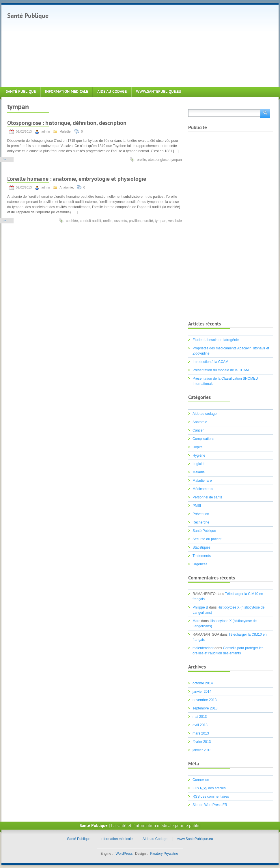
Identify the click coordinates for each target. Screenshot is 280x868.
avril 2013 (200, 725)
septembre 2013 (205, 708)
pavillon (135, 221)
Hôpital (198, 447)
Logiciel (198, 464)
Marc (196, 621)
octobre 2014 (203, 683)
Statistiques (201, 547)
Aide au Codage (112, 92)
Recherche (201, 522)
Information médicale (67, 92)
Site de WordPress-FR (210, 805)
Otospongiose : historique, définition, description (67, 124)
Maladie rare (202, 481)
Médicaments (203, 489)
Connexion (201, 780)
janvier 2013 (202, 750)
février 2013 (202, 742)
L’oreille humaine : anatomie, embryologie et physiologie (77, 179)
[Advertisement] (142, 45)
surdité (148, 221)
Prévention (201, 514)
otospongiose (158, 160)
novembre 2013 (205, 700)
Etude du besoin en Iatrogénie (216, 340)
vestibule (175, 221)
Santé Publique (28, 16)
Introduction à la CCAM (210, 362)
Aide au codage (205, 414)
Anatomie (66, 187)
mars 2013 (201, 733)
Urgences (200, 564)
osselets (121, 221)
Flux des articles (209, 788)
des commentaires (211, 797)
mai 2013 (200, 717)
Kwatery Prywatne (164, 854)
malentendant (203, 648)
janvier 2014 (202, 692)
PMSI (197, 506)
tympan (176, 160)
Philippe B (200, 607)
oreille (141, 160)
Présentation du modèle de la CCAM (221, 370)
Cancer (198, 430)
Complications (203, 439)
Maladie (65, 131)
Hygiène (199, 455)
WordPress (124, 854)
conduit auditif (90, 221)
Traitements (202, 556)
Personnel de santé (207, 497)
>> (5, 160)
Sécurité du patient (207, 539)
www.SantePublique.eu (159, 92)
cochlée (72, 221)
